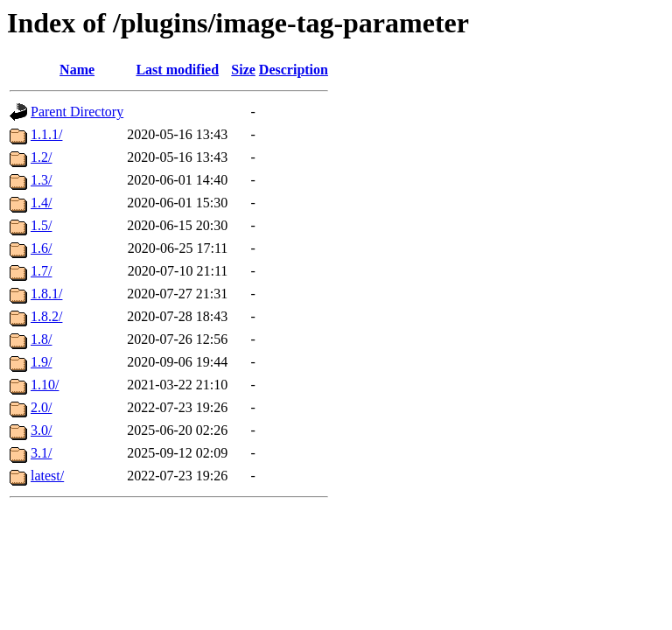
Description (294, 70)
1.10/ (45, 385)
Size (243, 70)
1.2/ (41, 157)
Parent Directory (77, 112)
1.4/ (41, 203)
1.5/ (41, 225)
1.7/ (41, 271)
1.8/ (41, 339)
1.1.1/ (46, 134)
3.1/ (41, 453)
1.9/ (41, 362)
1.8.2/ (46, 316)
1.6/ (41, 248)
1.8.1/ (46, 294)
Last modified (177, 70)
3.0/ (41, 430)
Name (77, 70)
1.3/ (41, 180)
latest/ (47, 476)
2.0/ (41, 407)
